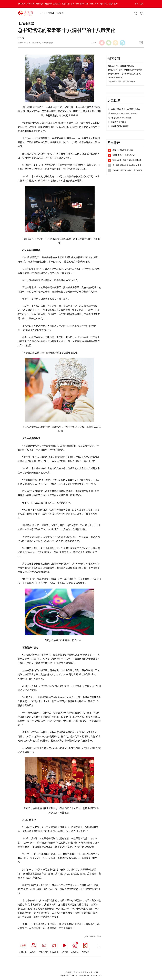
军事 (87, 4)
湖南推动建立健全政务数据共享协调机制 (128, 160)
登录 (137, 4)
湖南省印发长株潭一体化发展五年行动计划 (125, 70)
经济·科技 (39, 4)
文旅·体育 (57, 4)
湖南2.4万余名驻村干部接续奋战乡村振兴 (125, 74)
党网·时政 (31, 4)
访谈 (77, 4)
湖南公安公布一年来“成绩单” (124, 155)
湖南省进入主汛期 (115, 78)
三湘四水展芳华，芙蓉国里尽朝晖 (122, 81)
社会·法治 (48, 4)
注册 (141, 4)
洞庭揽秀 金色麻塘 (118, 122)
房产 (116, 4)
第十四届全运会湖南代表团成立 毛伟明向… (129, 165)
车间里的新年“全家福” (120, 126)
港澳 (92, 4)
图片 (106, 4)
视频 (101, 4)
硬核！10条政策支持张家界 (123, 150)
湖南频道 (51, 13)
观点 (73, 4)
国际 (82, 4)
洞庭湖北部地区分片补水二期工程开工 (127, 170)
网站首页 (22, 4)
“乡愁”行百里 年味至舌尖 (121, 118)
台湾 (97, 4)
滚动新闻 (60, 13)
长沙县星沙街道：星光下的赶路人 (124, 114)
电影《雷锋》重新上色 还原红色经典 (126, 109)
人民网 (43, 13)
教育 (111, 4)
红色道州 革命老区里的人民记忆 (121, 66)
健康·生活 (66, 4)
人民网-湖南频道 (47, 43)
